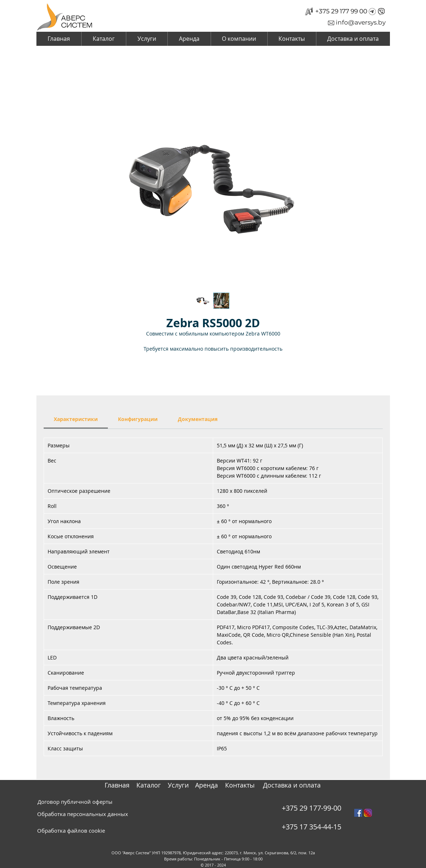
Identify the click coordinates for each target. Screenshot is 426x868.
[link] (76, 419)
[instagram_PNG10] (368, 813)
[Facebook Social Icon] (358, 813)
